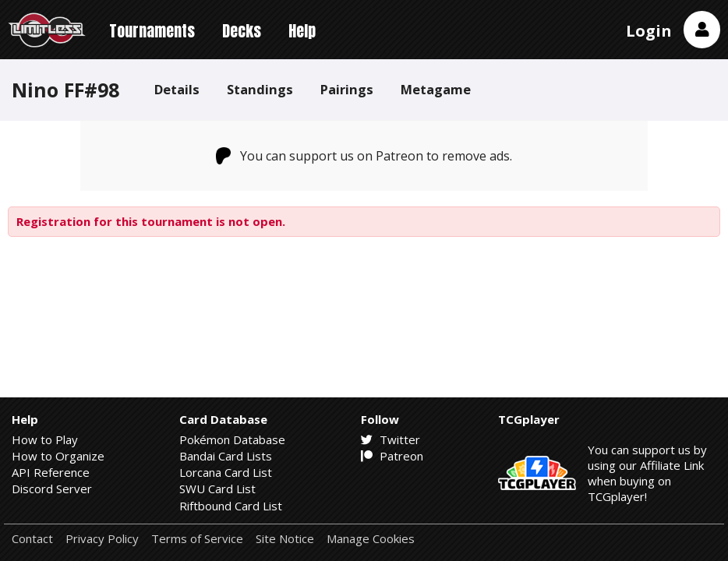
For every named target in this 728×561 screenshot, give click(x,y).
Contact (32, 539)
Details (177, 89)
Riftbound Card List (231, 506)
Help (302, 31)
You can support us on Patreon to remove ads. (364, 156)
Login (649, 31)
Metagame (436, 89)
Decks (242, 31)
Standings (260, 89)
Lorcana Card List (226, 472)
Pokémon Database (232, 439)
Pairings (347, 89)
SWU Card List (217, 489)
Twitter (391, 439)
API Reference (51, 472)
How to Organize (58, 456)
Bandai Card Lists (226, 456)
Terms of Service (197, 539)
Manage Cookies (371, 539)
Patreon (392, 456)
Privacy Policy (102, 539)
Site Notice (285, 539)
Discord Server (52, 489)
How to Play (45, 439)
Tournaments (152, 31)
